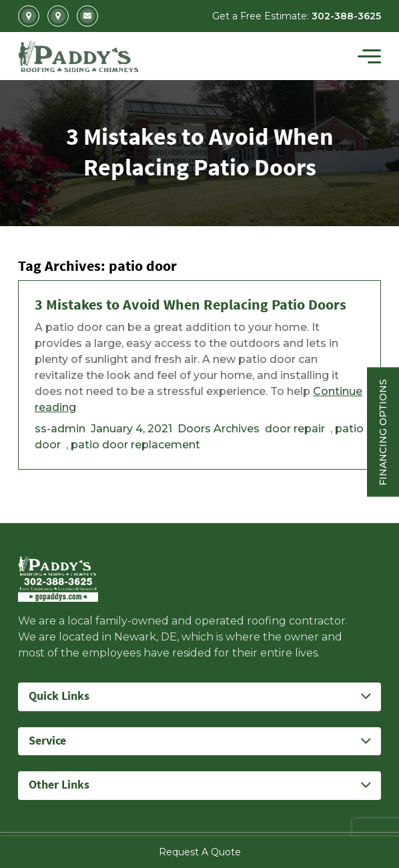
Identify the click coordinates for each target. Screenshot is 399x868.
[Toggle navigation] (369, 56)
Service (47, 741)
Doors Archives (219, 429)
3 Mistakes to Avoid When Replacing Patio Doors (190, 305)
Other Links (59, 785)
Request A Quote (200, 852)
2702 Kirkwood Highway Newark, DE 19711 (29, 16)
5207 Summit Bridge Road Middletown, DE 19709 (58, 16)
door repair (295, 429)
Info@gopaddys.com (87, 16)
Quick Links (59, 696)
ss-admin (60, 429)
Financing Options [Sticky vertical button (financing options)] (383, 432)
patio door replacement (135, 445)
